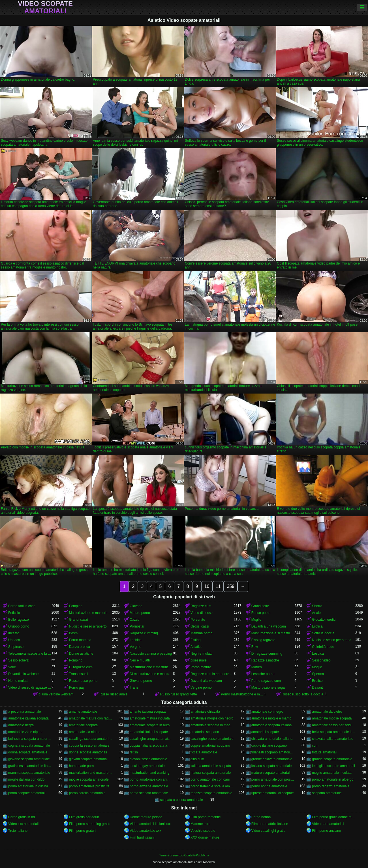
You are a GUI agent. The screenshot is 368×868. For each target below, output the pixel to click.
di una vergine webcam (56, 694)
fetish (134, 752)
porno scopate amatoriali (27, 793)
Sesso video (321, 660)
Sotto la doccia (323, 633)
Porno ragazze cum (266, 681)
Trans (134, 687)
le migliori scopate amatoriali (333, 766)
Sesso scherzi (19, 660)
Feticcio (14, 613)
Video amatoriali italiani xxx (150, 824)
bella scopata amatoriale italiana (334, 732)
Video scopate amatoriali (45, 7)
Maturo (257, 667)
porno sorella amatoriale (87, 793)
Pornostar (137, 626)
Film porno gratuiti (83, 831)
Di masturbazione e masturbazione (151, 674)
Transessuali (79, 674)
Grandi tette (260, 606)
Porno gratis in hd (22, 817)
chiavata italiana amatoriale (332, 739)
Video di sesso (202, 613)
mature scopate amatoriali (271, 773)
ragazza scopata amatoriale (211, 793)
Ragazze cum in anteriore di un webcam (212, 674)
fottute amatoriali (325, 752)
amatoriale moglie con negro (212, 718)
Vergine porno (201, 687)
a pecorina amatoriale (24, 712)
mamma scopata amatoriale (29, 773)
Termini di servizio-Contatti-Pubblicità (184, 855)
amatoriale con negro (267, 712)
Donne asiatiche (81, 654)
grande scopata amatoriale (332, 759)
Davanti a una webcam (269, 626)
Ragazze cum (201, 606)
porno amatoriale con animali (151, 779)
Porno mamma (80, 640)
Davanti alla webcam (24, 674)
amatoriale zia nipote (85, 732)
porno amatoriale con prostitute (273, 779)
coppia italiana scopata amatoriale (151, 745)
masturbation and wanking (149, 773)
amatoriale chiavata (205, 712)
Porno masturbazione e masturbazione (242, 694)
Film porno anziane (326, 831)
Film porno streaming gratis (90, 824)
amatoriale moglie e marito (271, 718)
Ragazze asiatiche (265, 660)
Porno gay (77, 687)
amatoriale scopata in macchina (212, 725)
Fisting (195, 640)
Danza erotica (80, 647)
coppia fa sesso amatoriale (89, 745)
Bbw (255, 647)
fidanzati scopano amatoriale (273, 752)
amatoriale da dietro (327, 712)
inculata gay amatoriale (147, 766)
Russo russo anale (113, 694)
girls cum (197, 759)
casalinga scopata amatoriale (91, 739)
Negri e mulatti (201, 654)
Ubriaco (14, 640)
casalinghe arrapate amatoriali (151, 739)
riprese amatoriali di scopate (273, 793)
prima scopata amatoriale (149, 793)
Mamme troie (200, 824)
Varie (12, 667)
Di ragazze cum (81, 667)
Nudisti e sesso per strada (332, 640)
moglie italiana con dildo (26, 779)
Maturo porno (140, 613)
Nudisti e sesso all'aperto (88, 626)
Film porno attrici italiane (270, 824)
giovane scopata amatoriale (29, 759)
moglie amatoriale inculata (332, 773)
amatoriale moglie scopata (332, 718)
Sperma (318, 674)
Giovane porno (141, 681)
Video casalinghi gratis (268, 831)
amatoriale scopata (83, 725)
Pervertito (198, 620)
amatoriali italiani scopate (149, 732)
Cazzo (134, 620)
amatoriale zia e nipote (25, 732)
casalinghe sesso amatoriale (212, 739)
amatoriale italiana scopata (28, 718)
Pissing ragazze (263, 640)
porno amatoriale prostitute (89, 786)
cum (315, 745)
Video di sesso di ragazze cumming (30, 687)
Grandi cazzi (79, 620)
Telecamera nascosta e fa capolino (30, 654)
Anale (316, 613)
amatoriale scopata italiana (272, 725)
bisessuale (199, 660)
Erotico (317, 681)
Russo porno (261, 613)
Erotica (317, 626)
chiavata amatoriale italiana (272, 739)
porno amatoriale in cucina (28, 786)
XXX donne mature (205, 837)
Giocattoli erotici (324, 620)
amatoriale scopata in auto (150, 725)
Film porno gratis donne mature (334, 817)
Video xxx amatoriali (23, 824)
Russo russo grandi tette (179, 694)
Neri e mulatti (140, 660)
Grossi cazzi (200, 626)
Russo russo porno (83, 681)
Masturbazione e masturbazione (91, 613)
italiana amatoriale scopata (211, 766)
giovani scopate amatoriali (89, 759)
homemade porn (81, 766)
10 (207, 586)
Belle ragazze (19, 620)
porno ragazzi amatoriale (331, 786)
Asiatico (196, 647)
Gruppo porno (19, 626)
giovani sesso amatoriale (148, 759)
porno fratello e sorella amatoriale (212, 786)
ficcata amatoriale (204, 752)
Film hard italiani (142, 837)
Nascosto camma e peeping (151, 654)
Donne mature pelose (146, 817)
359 (231, 586)
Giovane (136, 606)
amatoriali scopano (205, 732)
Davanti (318, 687)
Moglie (256, 620)
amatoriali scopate (265, 732)
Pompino (76, 606)
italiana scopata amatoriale (272, 766)
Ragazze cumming (144, 633)
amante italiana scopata (148, 712)
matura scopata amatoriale (211, 773)
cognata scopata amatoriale (29, 745)
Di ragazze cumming (267, 654)
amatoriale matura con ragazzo (91, 718)
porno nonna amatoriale (269, 786)
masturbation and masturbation (91, 773)
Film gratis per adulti (84, 817)
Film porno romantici (206, 817)
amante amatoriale (83, 712)
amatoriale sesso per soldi (332, 725)
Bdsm (73, 633)
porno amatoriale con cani (210, 779)
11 (218, 586)
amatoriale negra (21, 725)
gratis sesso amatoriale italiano (30, 766)
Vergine (135, 647)
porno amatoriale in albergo (333, 779)
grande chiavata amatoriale (272, 759)
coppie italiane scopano (269, 745)
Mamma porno (201, 633)
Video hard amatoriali (328, 824)
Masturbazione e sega (268, 687)
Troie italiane (18, 831)
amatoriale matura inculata (150, 718)
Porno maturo (201, 667)
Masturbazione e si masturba (273, 633)
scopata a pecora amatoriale (182, 800)
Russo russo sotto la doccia (302, 694)
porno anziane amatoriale (149, 786)
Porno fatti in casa (22, 606)
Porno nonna (261, 817)
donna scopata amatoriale (28, 752)
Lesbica (135, 640)
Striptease (16, 647)
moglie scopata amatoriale (89, 779)
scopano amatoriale (327, 793)
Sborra (317, 606)
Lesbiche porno (263, 674)
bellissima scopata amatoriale (30, 739)
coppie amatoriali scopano (210, 745)
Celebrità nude (323, 647)
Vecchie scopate (203, 831)
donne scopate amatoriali (88, 752)
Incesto (14, 633)
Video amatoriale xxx (145, 831)
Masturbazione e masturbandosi (151, 667)
